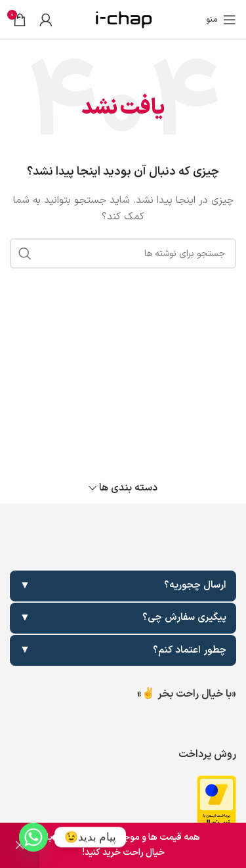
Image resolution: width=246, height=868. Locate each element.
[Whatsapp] (33, 837)
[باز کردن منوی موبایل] (221, 20)
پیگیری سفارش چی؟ (123, 618)
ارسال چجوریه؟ (123, 586)
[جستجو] (123, 253)
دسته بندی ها (128, 488)
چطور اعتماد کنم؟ (123, 650)
